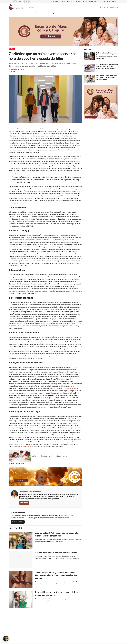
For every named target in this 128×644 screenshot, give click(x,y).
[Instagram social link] (17, 2)
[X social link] (13, 2)
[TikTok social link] (30, 2)
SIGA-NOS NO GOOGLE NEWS (109, 2)
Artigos (12, 49)
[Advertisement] (63, 624)
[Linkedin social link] (27, 2)
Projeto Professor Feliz (25, 447)
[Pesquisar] (64, 7)
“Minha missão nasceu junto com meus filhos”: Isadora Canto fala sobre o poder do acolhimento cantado (57, 575)
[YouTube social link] (20, 2)
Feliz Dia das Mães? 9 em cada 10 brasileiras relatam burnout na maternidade (106, 78)
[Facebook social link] (10, 2)
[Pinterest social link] (23, 2)
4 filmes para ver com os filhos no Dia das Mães (56, 553)
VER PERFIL (24, 503)
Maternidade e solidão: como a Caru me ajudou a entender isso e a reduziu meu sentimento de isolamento (107, 56)
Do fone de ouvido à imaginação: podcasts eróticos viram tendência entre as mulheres (107, 66)
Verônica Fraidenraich (30, 492)
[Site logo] (16, 7)
